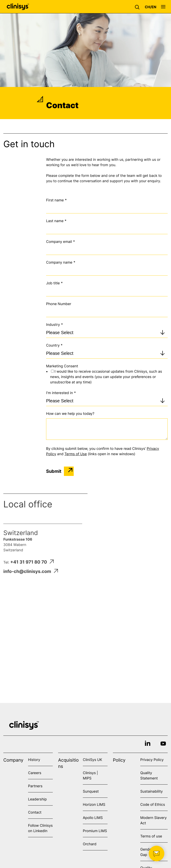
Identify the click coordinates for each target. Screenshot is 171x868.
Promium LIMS (95, 831)
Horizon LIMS (94, 804)
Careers (35, 773)
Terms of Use (75, 454)
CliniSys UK (93, 760)
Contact (35, 812)
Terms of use (151, 836)
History (34, 760)
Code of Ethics (153, 804)
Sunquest (91, 791)
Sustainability (152, 791)
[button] (138, 7)
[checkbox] (107, 377)
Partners (35, 786)
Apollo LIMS (93, 818)
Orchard (90, 844)
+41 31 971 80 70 (32, 562)
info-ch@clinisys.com (31, 571)
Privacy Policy (152, 760)
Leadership (37, 799)
